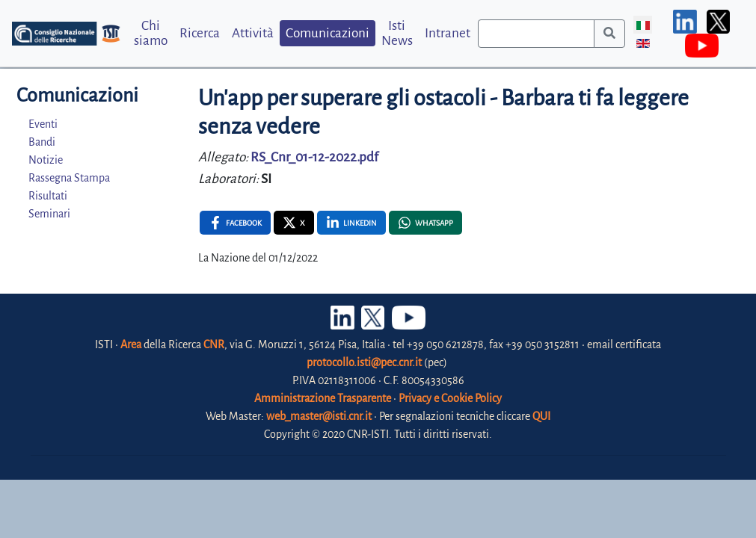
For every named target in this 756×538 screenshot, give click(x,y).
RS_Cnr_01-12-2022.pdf (314, 157)
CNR (214, 344)
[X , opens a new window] (294, 223)
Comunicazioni (328, 33)
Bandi (42, 142)
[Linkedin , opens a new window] (351, 223)
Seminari (49, 214)
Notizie (46, 160)
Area (131, 344)
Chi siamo (151, 33)
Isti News (397, 33)
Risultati (48, 196)
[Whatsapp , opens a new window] (425, 223)
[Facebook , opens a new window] (235, 223)
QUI (541, 416)
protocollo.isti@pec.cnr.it (364, 362)
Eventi (43, 124)
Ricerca (200, 33)
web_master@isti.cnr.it (319, 416)
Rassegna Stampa (69, 178)
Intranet (448, 33)
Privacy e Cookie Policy (450, 398)
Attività (253, 33)
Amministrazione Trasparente (323, 398)
